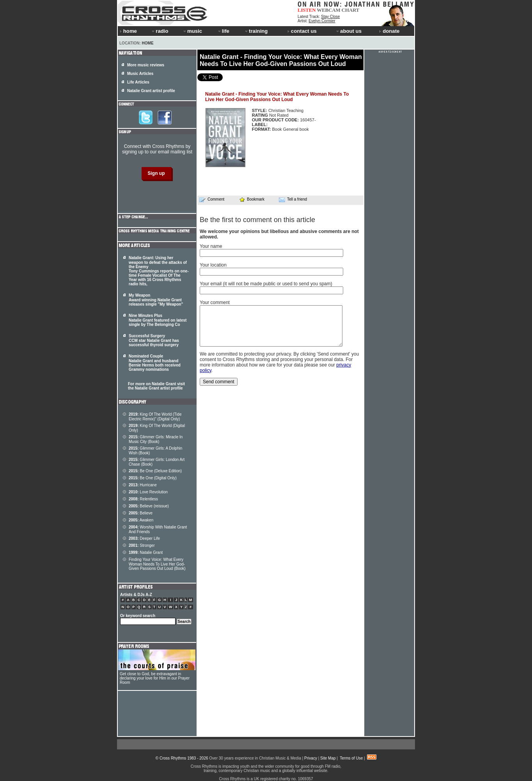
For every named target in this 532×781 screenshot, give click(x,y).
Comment (212, 199)
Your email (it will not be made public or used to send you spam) (266, 284)
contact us (302, 31)
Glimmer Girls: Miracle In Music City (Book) (156, 439)
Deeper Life (144, 538)
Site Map (328, 758)
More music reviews (146, 65)
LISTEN (307, 10)
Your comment (215, 302)
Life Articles (138, 82)
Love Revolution (148, 492)
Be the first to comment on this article (257, 220)
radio (160, 31)
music (192, 31)
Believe (141, 513)
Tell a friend (293, 199)
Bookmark (252, 199)
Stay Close (330, 17)
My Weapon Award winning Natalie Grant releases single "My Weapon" (156, 300)
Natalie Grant (146, 552)
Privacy (311, 758)
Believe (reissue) (149, 506)
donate (389, 31)
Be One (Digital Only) (153, 478)
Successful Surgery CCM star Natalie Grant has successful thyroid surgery (154, 340)
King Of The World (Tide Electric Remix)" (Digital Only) (155, 417)
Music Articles (140, 74)
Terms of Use (351, 758)
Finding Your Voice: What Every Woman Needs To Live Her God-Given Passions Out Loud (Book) (157, 564)
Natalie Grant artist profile (151, 91)
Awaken (141, 520)
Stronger (142, 545)
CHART (351, 10)
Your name (211, 246)
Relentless (143, 499)
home (128, 31)
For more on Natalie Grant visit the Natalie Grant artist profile (156, 386)
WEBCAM (328, 10)
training (256, 31)
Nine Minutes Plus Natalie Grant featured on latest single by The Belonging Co (158, 320)
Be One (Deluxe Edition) (155, 471)
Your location (213, 265)
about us (348, 31)
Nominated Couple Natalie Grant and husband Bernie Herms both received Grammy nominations (155, 363)
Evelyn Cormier (322, 21)
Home (148, 43)
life (223, 31)
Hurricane (143, 485)
